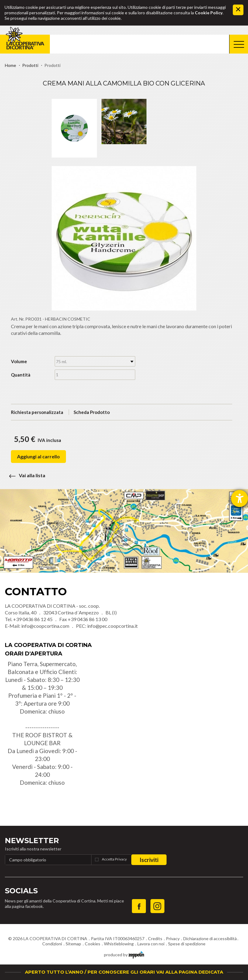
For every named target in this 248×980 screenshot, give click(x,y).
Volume (19, 361)
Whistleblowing (119, 944)
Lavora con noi (151, 944)
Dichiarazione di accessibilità (210, 938)
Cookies (93, 944)
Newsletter (32, 841)
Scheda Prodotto (92, 412)
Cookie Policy (209, 13)
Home (10, 65)
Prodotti (30, 65)
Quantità (21, 375)
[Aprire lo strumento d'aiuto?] (239, 499)
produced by (124, 954)
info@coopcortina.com (45, 626)
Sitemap (73, 944)
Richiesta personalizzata (37, 412)
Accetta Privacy (114, 859)
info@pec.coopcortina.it (112, 626)
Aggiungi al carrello (38, 456)
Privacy (173, 938)
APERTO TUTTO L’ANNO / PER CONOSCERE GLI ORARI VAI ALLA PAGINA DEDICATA (124, 972)
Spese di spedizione (187, 944)
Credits (155, 938)
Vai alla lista (25, 475)
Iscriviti (149, 860)
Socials (21, 891)
